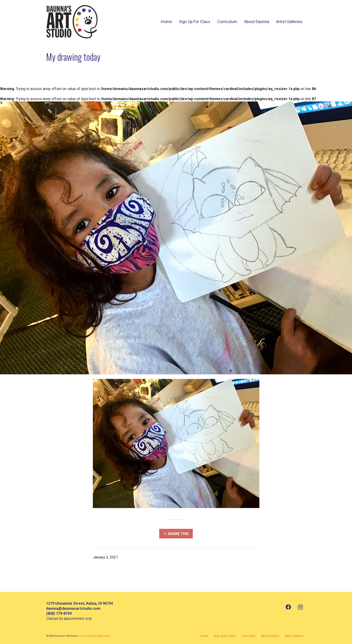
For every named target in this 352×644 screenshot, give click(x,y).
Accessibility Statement (96, 636)
